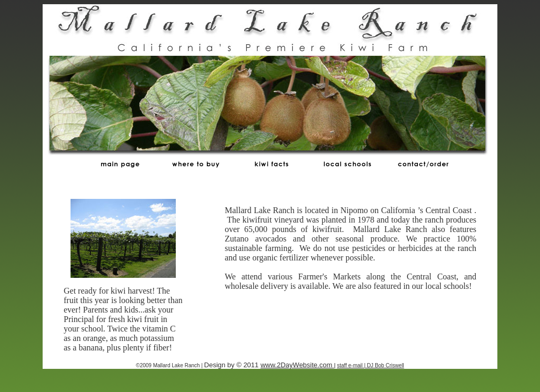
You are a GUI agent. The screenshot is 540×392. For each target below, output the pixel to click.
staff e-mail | (352, 365)
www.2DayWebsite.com (297, 365)
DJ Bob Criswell (386, 365)
